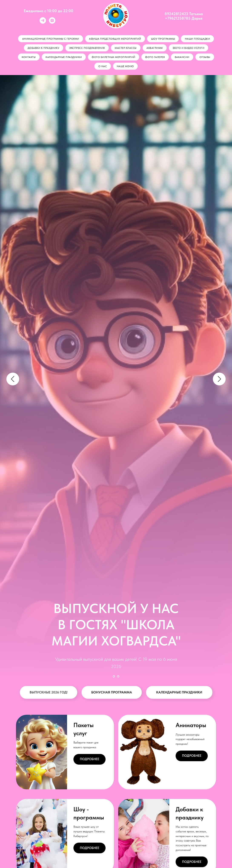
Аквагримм (155, 48)
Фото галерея (155, 58)
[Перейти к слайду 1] (114, 677)
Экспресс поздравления (87, 48)
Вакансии (183, 58)
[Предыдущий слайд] (13, 380)
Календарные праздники (63, 58)
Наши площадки (198, 39)
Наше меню (126, 67)
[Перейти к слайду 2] (118, 677)
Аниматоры (191, 726)
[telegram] (43, 22)
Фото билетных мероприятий (114, 58)
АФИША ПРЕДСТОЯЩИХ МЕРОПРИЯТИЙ (115, 39)
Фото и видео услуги (189, 48)
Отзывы (206, 58)
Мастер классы (126, 48)
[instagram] (52, 22)
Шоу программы (163, 39)
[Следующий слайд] (219, 380)
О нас (102, 67)
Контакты (28, 58)
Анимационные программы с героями (50, 39)
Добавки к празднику (43, 48)
